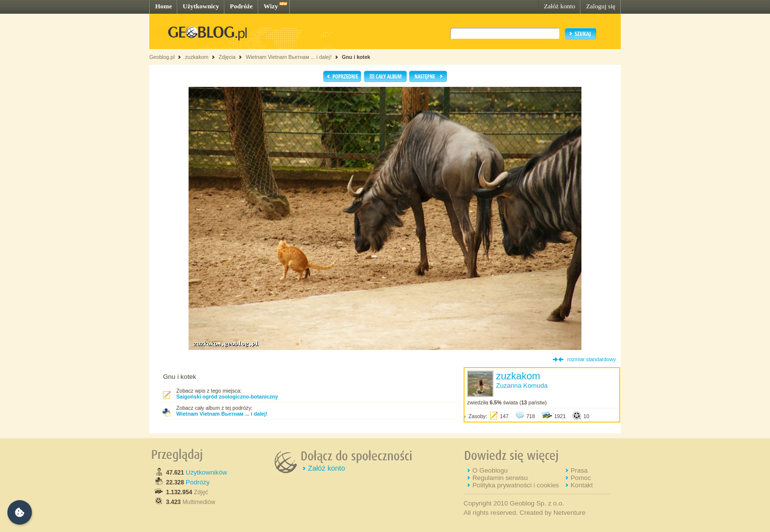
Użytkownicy (201, 6)
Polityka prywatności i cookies (516, 485)
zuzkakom (196, 57)
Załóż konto (559, 6)
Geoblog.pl (162, 57)
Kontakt (582, 485)
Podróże (241, 6)
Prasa (579, 470)
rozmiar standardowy (591, 359)
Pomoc (581, 478)
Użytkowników (206, 472)
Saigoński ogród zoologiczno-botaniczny (227, 397)
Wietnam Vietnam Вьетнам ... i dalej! (289, 57)
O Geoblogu (490, 470)
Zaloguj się (601, 6)
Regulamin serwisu (500, 478)
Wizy (271, 6)
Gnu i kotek (356, 57)
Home (164, 6)
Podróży (198, 482)
